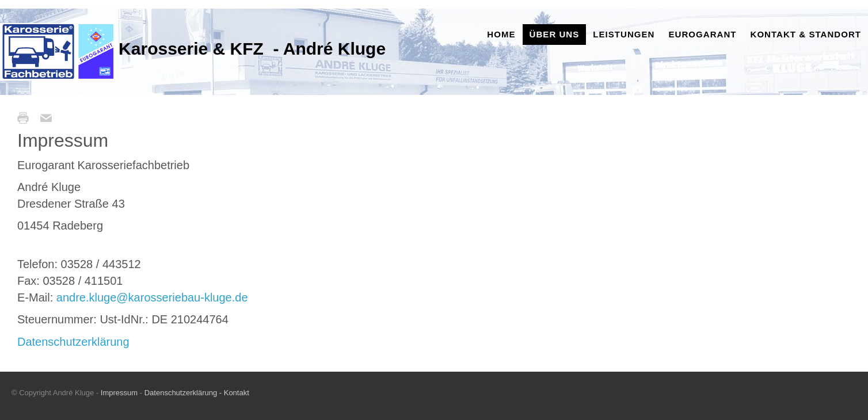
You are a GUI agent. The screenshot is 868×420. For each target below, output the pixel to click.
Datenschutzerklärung (73, 342)
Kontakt (235, 393)
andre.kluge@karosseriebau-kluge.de (152, 297)
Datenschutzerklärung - (183, 393)
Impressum (120, 393)
